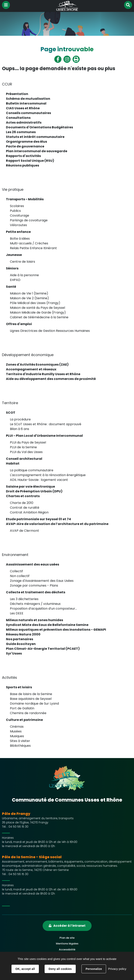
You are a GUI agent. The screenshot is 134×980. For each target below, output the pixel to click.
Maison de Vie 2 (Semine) (29, 298)
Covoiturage (20, 215)
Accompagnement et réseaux (31, 369)
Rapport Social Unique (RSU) (30, 161)
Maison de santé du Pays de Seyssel (37, 308)
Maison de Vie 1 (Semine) (29, 293)
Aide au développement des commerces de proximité (51, 379)
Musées (16, 731)
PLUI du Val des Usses (26, 452)
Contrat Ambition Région (29, 512)
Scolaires (17, 206)
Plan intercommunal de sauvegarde (37, 151)
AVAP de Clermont (24, 531)
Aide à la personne (24, 275)
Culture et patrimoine (24, 720)
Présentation (17, 94)
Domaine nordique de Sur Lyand (34, 704)
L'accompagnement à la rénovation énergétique (48, 475)
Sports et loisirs (19, 687)
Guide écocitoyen (21, 644)
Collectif (16, 571)
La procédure (20, 419)
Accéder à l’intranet (69, 926)
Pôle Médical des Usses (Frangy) (35, 303)
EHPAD (15, 280)
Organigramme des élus (26, 142)
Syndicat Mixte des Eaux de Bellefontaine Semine (47, 625)
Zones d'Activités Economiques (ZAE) (37, 365)
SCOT (11, 413)
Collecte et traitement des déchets (36, 592)
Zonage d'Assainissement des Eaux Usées (42, 581)
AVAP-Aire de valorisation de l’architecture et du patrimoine (57, 524)
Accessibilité (67, 949)
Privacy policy (117, 969)
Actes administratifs (24, 122)
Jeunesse (14, 255)
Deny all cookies (60, 969)
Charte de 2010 (22, 503)
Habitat (13, 463)
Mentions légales (67, 944)
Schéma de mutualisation (28, 99)
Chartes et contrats (23, 496)
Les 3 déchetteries (24, 599)
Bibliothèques (20, 746)
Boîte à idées (20, 239)
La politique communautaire (32, 470)
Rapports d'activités (23, 156)
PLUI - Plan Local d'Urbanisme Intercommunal (44, 436)
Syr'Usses (14, 653)
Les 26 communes (21, 132)
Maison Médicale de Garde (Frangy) (38, 312)
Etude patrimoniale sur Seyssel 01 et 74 (38, 519)
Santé (11, 287)
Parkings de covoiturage (29, 220)
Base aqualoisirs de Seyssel (31, 699)
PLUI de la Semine (23, 447)
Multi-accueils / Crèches (29, 243)
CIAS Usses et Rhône (23, 108)
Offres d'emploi (19, 324)
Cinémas (17, 727)
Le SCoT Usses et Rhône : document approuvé (46, 424)
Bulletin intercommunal (26, 103)
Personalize (94, 969)
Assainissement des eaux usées (33, 564)
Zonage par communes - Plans (34, 585)
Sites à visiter (20, 741)
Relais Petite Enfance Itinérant (33, 248)
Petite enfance (18, 232)
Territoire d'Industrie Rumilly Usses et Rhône (43, 374)
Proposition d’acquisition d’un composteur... (43, 609)
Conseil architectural (24, 459)
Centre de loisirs (22, 262)
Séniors (12, 268)
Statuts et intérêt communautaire (35, 137)
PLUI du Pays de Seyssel (28, 442)
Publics (15, 211)
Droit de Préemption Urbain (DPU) (34, 491)
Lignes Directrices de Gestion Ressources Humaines (50, 331)
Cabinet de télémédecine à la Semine (39, 317)
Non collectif (20, 576)
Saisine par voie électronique (30, 487)
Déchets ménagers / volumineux (35, 604)
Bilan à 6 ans (20, 429)
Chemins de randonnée (28, 713)
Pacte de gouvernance (25, 146)
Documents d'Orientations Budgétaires (39, 127)
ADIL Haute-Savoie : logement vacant (39, 480)
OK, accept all (25, 969)
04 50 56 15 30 (18, 827)
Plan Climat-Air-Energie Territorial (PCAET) (43, 649)
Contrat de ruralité (25, 508)
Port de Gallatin (22, 708)
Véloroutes (18, 225)
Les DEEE (17, 613)
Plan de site (67, 938)
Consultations (18, 118)
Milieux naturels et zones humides (34, 620)
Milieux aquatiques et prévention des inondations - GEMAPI (56, 630)
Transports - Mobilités (25, 199)
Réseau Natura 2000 (23, 634)
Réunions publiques (22, 165)
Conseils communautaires (28, 113)
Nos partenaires (20, 639)
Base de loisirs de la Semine (31, 694)
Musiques (17, 736)
